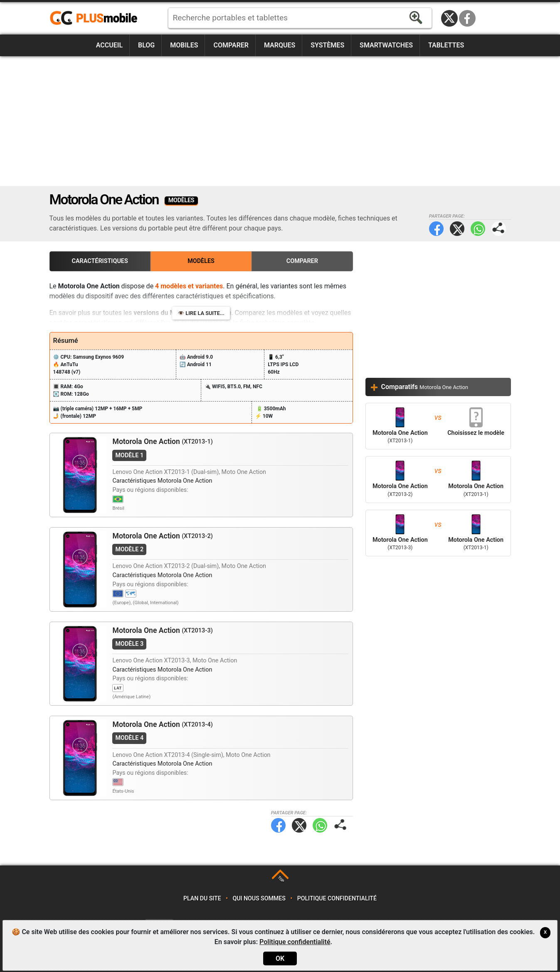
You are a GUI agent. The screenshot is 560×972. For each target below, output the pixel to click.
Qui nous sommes (259, 899)
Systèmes (327, 45)
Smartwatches (386, 45)
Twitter (457, 229)
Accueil (109, 45)
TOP (281, 879)
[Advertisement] (280, 121)
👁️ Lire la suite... (201, 313)
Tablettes (446, 45)
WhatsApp (478, 229)
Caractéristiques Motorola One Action (162, 481)
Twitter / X (449, 18)
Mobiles (184, 45)
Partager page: (499, 229)
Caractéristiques (100, 261)
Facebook (467, 18)
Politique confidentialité (337, 899)
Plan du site (202, 899)
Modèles (201, 261)
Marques (280, 45)
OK (280, 958)
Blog (146, 45)
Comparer (231, 45)
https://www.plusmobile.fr (96, 18)
